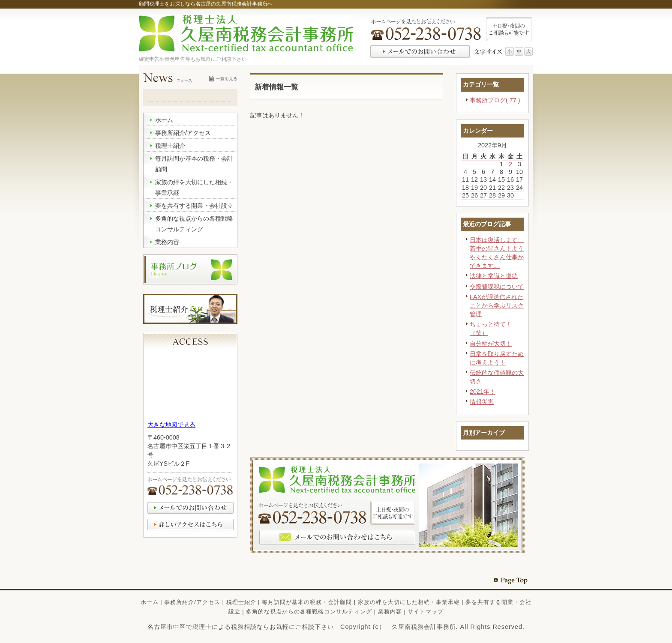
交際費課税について (497, 287)
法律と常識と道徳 (494, 276)
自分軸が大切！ (491, 344)
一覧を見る (227, 79)
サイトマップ (426, 612)
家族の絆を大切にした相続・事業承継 (409, 602)
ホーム (150, 602)
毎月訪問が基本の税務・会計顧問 (307, 602)
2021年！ (483, 392)
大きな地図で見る (171, 425)
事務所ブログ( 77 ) (495, 100)
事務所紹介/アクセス (192, 602)
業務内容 (390, 612)
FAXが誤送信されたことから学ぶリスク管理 (497, 305)
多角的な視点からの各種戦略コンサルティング (309, 612)
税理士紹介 (241, 602)
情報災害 (482, 402)
